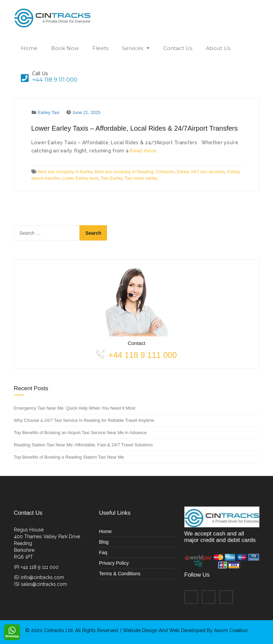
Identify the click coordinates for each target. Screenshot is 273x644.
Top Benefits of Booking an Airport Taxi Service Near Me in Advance (80, 433)
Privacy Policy (114, 563)
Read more (143, 151)
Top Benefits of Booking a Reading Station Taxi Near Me (69, 457)
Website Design (141, 630)
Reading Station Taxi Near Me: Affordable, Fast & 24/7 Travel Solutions (84, 445)
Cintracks (165, 172)
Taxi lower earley (141, 178)
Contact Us (178, 48)
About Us (218, 48)
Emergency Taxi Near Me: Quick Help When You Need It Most (75, 408)
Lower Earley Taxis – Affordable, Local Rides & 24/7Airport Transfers (135, 128)
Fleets (100, 48)
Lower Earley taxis (80, 178)
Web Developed (187, 630)
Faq (103, 552)
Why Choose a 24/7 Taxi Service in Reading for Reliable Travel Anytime (84, 420)
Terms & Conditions (120, 574)
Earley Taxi (49, 112)
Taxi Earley (112, 178)
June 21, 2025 (86, 112)
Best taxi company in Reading (124, 172)
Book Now (65, 48)
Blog (104, 542)
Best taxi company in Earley (65, 172)
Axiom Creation (231, 630)
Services (133, 48)
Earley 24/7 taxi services (201, 172)
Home (29, 48)
